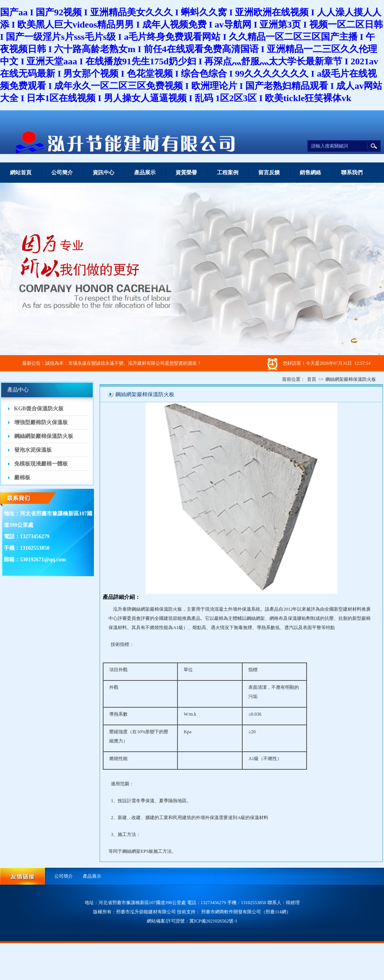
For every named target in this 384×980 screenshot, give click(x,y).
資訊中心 (103, 173)
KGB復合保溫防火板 (39, 409)
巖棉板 (22, 478)
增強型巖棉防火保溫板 (41, 422)
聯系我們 (352, 173)
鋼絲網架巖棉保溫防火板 (44, 436)
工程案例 (228, 173)
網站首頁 (21, 173)
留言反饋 (269, 173)
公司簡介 (62, 173)
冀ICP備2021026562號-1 (213, 921)
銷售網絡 (310, 173)
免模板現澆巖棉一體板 (41, 464)
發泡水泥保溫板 (33, 450)
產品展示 (145, 173)
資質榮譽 (186, 173)
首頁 (312, 379)
